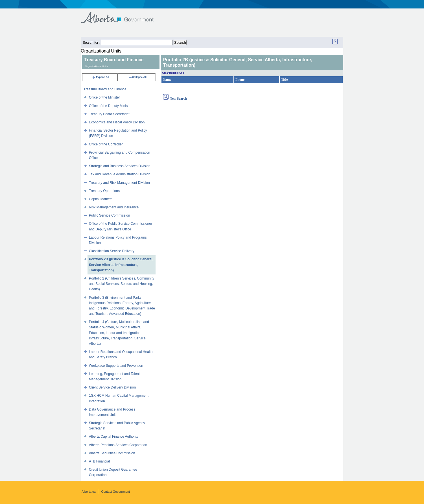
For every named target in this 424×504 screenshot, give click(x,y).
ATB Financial (99, 461)
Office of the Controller (106, 144)
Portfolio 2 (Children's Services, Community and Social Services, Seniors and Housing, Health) (122, 284)
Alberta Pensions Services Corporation (118, 445)
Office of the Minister (104, 97)
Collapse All (137, 77)
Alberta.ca (89, 492)
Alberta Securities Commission (112, 453)
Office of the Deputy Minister (110, 106)
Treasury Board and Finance (105, 89)
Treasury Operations (104, 191)
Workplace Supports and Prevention (116, 366)
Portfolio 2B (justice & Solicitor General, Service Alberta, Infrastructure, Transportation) (121, 265)
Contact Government (116, 492)
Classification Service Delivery (112, 251)
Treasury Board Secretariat (109, 114)
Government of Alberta (122, 15)
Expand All (100, 77)
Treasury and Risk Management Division (119, 183)
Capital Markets (101, 199)
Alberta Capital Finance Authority (114, 437)
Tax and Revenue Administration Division (120, 174)
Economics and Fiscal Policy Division (117, 122)
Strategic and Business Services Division (120, 166)
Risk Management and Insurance (114, 207)
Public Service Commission (109, 215)
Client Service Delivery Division (112, 387)
